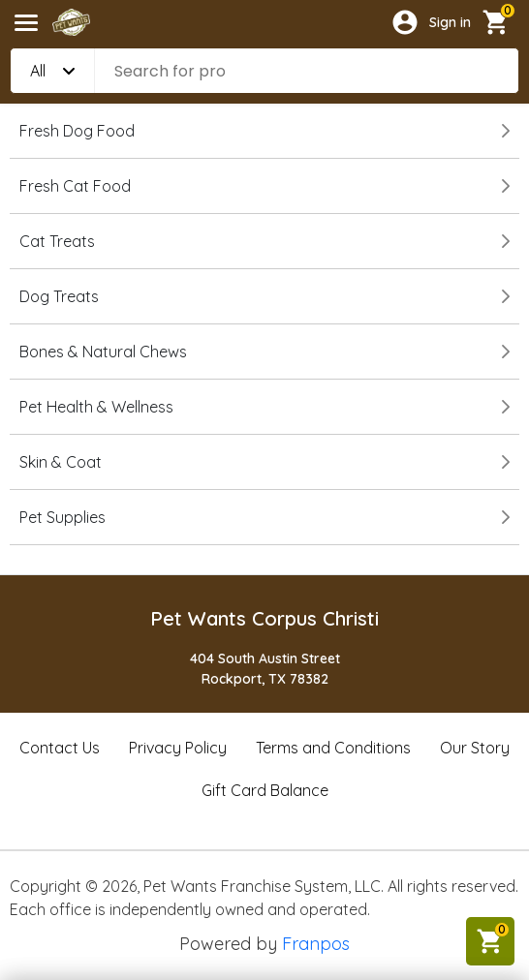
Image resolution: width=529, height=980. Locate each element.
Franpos (316, 944)
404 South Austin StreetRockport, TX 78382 (265, 669)
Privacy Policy (178, 748)
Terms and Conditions (333, 748)
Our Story (475, 748)
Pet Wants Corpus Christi (264, 618)
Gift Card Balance (265, 790)
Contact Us (60, 748)
